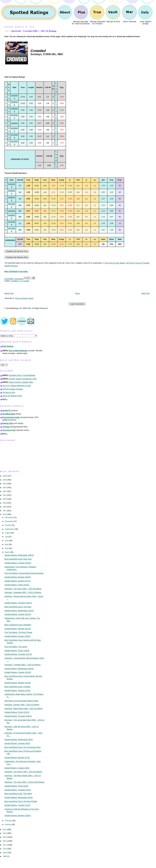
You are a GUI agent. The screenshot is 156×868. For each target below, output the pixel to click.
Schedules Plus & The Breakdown (22, 375)
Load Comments (77, 304)
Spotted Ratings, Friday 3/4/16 (16, 786)
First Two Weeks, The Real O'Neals (18, 632)
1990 (5, 856)
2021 (5, 495)
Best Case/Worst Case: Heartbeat (18, 625)
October (8, 525)
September (9, 529)
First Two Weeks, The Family (16, 647)
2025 (5, 480)
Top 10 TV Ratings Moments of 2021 (17, 386)
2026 (5, 476)
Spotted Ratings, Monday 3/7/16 (17, 758)
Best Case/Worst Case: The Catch (18, 607)
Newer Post (9, 293)
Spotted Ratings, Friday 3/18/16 (17, 651)
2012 (5, 841)
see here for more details (115, 263)
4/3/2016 (14, 123)
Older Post (145, 293)
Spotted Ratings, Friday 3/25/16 (17, 585)
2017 (5, 511)
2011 (5, 845)
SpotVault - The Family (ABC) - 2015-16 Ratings (23, 772)
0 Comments (18, 279)
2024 (5, 484)
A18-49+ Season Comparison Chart (23, 379)
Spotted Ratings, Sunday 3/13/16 (17, 691)
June (7, 541)
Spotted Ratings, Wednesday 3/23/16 (19, 611)
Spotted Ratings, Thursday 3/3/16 (18, 790)
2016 (5, 514)
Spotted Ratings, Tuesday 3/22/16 (18, 614)
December (9, 518)
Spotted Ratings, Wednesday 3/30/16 (19, 555)
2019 (5, 503)
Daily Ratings (8, 346)
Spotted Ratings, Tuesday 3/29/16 (18, 563)
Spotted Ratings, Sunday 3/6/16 (17, 768)
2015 (5, 830)
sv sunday (25, 281)
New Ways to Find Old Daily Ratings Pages (21, 701)
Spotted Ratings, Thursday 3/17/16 (18, 654)
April (7, 548)
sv (20, 281)
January (8, 824)
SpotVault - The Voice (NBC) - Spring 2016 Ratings (24, 782)
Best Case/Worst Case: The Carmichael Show (23, 747)
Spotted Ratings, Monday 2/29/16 (18, 816)
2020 (5, 499)
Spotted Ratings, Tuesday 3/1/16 (17, 805)
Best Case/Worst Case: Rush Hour (18, 559)
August (8, 533)
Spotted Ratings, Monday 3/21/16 (18, 629)
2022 (5, 491)
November (9, 521)
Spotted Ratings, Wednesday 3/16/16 (19, 669)
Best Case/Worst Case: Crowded (17, 687)
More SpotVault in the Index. (16, 272)
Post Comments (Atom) (25, 298)
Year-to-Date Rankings (18, 351)
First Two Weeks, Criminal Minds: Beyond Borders (24, 573)
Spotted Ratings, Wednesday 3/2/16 (19, 798)
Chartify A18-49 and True (17, 251)
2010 (5, 849)
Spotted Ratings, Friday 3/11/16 (17, 712)
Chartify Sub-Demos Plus (17, 257)
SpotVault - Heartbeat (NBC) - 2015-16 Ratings (23, 592)
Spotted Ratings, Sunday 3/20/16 (17, 636)
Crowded (14, 281)
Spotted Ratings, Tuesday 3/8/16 (17, 743)
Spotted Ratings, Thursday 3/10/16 (18, 716)
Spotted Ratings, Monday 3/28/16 (18, 577)
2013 (5, 837)
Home (78, 293)
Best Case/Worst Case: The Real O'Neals (21, 801)
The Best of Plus (9, 392)
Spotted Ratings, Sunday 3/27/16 (17, 581)
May (7, 544)
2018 (5, 507)
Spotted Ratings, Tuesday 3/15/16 (18, 672)
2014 (5, 833)
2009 (5, 853)
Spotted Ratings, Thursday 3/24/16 (18, 603)
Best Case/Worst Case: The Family (18, 794)
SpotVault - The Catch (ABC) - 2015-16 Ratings (23, 589)
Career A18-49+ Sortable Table (21, 382)
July (7, 537)
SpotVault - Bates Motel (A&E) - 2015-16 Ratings (24, 709)
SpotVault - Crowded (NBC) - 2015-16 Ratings (34, 31)
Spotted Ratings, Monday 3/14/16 (18, 683)
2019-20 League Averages (13, 389)
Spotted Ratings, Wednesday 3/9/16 (19, 740)
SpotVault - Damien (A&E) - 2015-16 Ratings (22, 705)
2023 (5, 488)
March (8, 552)
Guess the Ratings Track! (12, 396)
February (9, 821)
